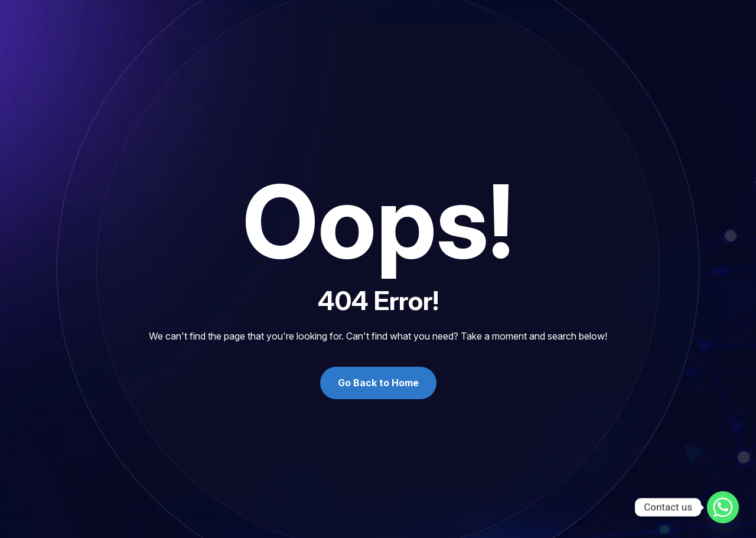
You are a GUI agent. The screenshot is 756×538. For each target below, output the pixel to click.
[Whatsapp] (723, 507)
